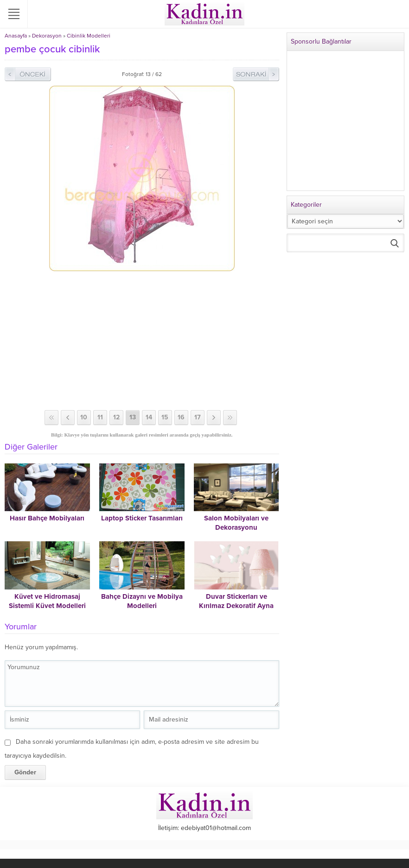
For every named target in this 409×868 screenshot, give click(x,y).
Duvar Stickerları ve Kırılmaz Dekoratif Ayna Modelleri (236, 606)
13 (133, 417)
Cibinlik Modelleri (89, 36)
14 (149, 417)
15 (165, 417)
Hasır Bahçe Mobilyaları (47, 518)
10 (84, 417)
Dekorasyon (47, 36)
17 (198, 417)
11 (100, 417)
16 (181, 417)
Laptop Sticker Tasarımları (142, 518)
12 (116, 417)
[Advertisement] (142, 341)
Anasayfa (16, 36)
